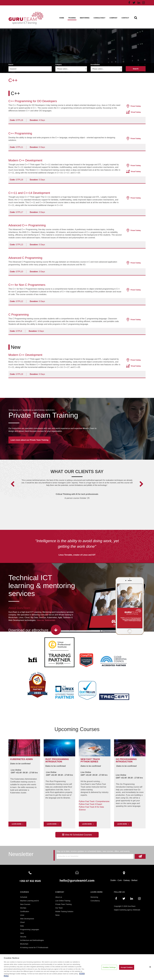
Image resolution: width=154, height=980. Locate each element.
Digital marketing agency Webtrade (127, 910)
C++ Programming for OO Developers (33, 101)
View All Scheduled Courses (77, 835)
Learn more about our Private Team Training (29, 440)
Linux (22, 915)
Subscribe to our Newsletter (68, 856)
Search (11, 65)
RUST (48, 759)
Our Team (59, 908)
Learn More (52, 824)
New (16, 347)
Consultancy (99, 18)
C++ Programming (20, 133)
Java (22, 933)
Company (113, 18)
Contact (125, 18)
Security (23, 937)
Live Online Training (63, 901)
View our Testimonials (46, 620)
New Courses (25, 904)
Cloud (22, 922)
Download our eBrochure (28, 630)
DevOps (23, 908)
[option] (77, 492)
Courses (25, 892)
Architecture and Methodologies (32, 940)
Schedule (24, 897)
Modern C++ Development (25, 160)
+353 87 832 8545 (30, 881)
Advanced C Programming (25, 258)
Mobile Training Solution (64, 911)
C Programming (19, 315)
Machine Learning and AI (30, 901)
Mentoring (85, 18)
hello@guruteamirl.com (77, 881)
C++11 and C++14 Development (29, 193)
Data (22, 926)
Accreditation (95, 65)
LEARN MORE (17, 824)
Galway (127, 880)
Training (72, 18)
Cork (120, 880)
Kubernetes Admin (21, 759)
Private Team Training (43, 415)
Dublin (113, 880)
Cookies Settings (109, 967)
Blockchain (24, 944)
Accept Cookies (127, 967)
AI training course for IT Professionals (34, 947)
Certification (25, 911)
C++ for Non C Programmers (27, 285)
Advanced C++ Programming (27, 225)
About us (59, 897)
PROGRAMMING (60, 759)
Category (58, 65)
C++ (15, 93)
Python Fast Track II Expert (90, 804)
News (57, 915)
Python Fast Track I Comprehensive (94, 801)
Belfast (134, 880)
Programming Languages (30, 929)
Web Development (27, 919)
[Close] (150, 967)
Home (62, 18)
